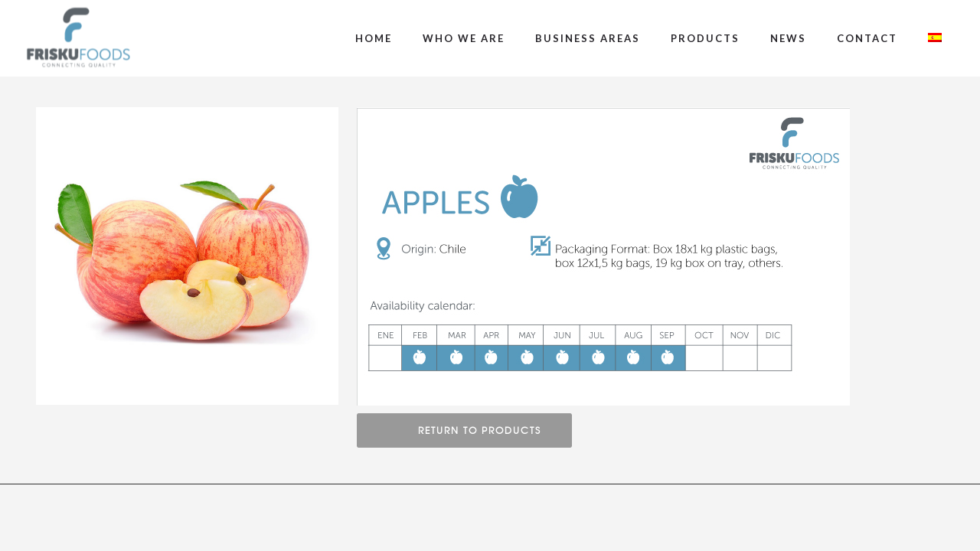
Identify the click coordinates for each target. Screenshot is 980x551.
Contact (867, 38)
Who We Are (464, 38)
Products (705, 38)
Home (374, 38)
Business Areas (588, 38)
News (788, 38)
